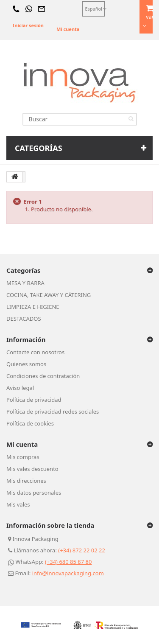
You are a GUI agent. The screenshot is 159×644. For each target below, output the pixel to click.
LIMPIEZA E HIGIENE (33, 307)
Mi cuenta (68, 29)
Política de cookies (30, 423)
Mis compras (23, 457)
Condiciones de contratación (43, 376)
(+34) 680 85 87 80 (68, 562)
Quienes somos (26, 364)
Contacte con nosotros (35, 352)
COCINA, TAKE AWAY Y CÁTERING (49, 295)
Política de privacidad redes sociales (53, 412)
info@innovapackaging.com (68, 573)
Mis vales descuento (32, 469)
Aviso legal (20, 388)
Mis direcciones (26, 481)
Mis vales (18, 504)
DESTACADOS (24, 319)
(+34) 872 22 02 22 (82, 550)
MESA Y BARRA (25, 283)
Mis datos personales (34, 493)
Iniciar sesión (28, 25)
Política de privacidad (34, 400)
